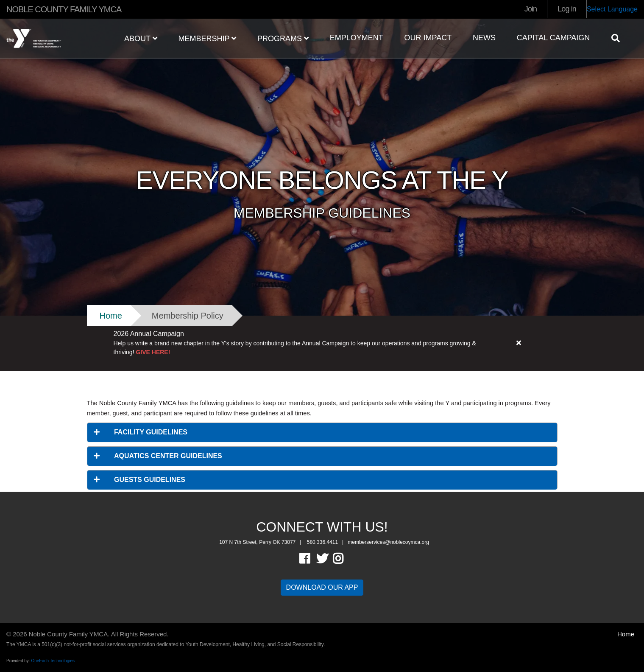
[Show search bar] (619, 38)
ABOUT (141, 39)
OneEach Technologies (53, 661)
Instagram (344, 559)
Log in (567, 9)
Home (111, 316)
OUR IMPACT (428, 38)
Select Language (612, 9)
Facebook (311, 559)
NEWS (484, 38)
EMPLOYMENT (357, 38)
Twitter (322, 559)
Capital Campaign (553, 38)
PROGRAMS (283, 39)
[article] (322, 343)
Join (531, 9)
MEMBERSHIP (207, 39)
